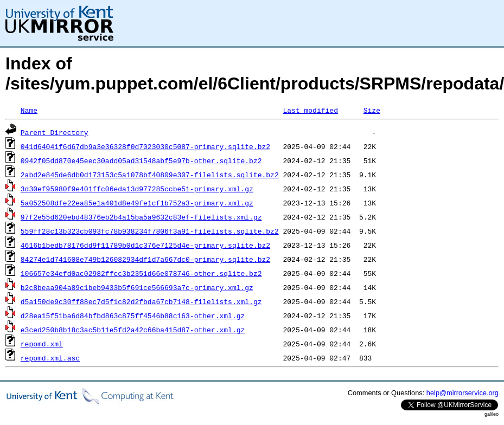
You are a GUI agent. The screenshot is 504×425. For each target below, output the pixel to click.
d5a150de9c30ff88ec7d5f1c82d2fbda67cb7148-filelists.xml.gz (141, 301)
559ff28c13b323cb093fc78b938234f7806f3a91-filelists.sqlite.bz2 (150, 231)
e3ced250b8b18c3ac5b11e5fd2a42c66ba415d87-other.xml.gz (133, 330)
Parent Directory (55, 132)
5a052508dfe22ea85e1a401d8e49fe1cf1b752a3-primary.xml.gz (137, 203)
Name (29, 110)
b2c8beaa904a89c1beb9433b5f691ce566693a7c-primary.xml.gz (137, 287)
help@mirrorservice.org (462, 393)
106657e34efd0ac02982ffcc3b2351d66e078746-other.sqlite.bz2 (141, 273)
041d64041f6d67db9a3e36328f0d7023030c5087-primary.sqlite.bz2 (145, 146)
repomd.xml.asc (50, 358)
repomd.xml (42, 344)
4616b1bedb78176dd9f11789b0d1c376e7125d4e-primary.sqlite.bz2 (145, 245)
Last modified (310, 110)
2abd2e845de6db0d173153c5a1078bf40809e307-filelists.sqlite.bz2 (150, 175)
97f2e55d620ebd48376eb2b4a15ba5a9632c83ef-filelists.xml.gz (141, 217)
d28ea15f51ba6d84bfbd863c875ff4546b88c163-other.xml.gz (133, 315)
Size (372, 110)
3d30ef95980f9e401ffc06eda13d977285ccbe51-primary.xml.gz (137, 189)
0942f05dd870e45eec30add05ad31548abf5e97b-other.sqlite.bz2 (141, 160)
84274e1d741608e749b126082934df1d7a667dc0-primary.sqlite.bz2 (145, 259)
